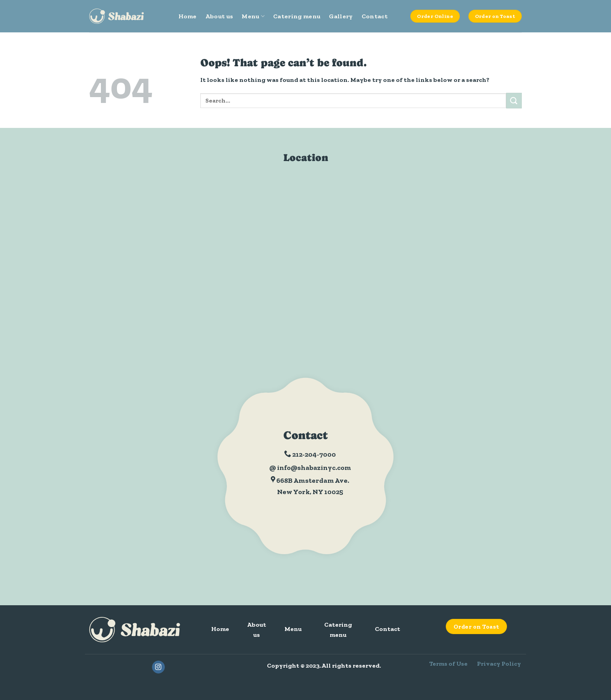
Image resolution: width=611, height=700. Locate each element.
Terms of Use (448, 664)
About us (219, 16)
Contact (375, 16)
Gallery (341, 16)
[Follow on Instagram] (158, 667)
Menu (253, 16)
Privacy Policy (499, 664)
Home (188, 16)
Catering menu (297, 16)
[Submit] (514, 100)
